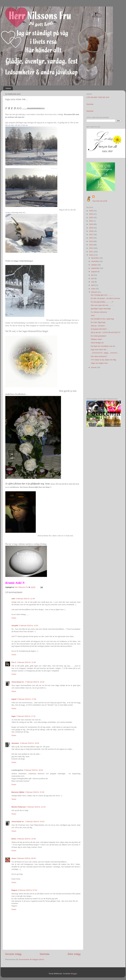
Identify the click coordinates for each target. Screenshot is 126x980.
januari (94, 367)
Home (8, 88)
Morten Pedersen (19, 807)
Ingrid (14, 699)
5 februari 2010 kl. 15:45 (35, 682)
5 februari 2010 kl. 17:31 (26, 716)
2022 (91, 218)
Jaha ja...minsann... (98, 326)
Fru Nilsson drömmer (99, 312)
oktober (94, 265)
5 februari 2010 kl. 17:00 (27, 699)
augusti (94, 272)
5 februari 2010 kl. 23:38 (26, 839)
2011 (91, 252)
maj (93, 282)
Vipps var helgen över (99, 363)
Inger (14, 716)
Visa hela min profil (100, 201)
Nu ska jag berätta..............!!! (102, 302)
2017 (91, 235)
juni (93, 278)
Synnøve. (15, 743)
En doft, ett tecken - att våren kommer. (106, 298)
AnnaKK (15, 626)
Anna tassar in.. (18, 682)
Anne (14, 858)
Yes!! (93, 315)
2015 (91, 238)
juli (93, 275)
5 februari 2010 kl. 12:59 (26, 662)
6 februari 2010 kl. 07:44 (28, 890)
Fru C (14, 662)
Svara (14, 618)
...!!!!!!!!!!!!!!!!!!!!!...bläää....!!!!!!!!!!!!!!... (105, 353)
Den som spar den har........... (102, 305)
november (95, 261)
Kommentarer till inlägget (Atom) (31, 959)
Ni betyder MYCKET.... (100, 329)
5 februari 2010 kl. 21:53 (36, 807)
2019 (91, 228)
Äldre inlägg (74, 954)
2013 (91, 245)
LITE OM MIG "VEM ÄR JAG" (98, 97)
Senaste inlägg (13, 954)
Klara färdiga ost (97, 343)
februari (95, 292)
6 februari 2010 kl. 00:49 (26, 858)
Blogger (74, 974)
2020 (91, 224)
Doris (14, 839)
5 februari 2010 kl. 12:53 (29, 626)
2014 (91, 241)
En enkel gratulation (98, 336)
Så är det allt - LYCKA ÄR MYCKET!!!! (106, 332)
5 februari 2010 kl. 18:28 (30, 743)
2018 (91, 231)
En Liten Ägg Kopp (98, 322)
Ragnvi (14, 890)
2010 (91, 255)
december (95, 258)
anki (13, 599)
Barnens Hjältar (18, 792)
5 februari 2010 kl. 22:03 (35, 822)
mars (93, 289)
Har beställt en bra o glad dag (102, 319)
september (96, 268)
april (93, 285)
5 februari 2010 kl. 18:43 (34, 770)
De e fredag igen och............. (102, 295)
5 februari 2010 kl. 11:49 (25, 599)
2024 (91, 214)
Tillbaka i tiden (96, 339)
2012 (91, 248)
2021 (91, 221)
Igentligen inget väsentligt (101, 309)
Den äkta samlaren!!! (99, 356)
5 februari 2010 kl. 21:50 (35, 792)
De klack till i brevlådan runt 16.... (104, 346)
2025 (91, 211)
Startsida (45, 954)
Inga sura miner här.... (99, 350)
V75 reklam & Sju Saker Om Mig (103, 360)
